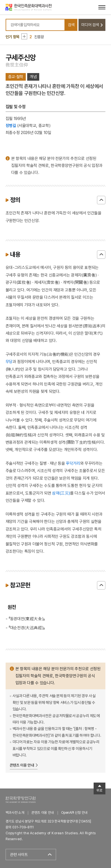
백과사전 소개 (15, 813)
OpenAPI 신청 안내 (74, 813)
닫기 (101, 200)
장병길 (11, 125)
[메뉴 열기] (102, 7)
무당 (9, 362)
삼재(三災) (61, 493)
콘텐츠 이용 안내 (22, 765)
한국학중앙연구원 (21, 800)
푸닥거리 (73, 463)
